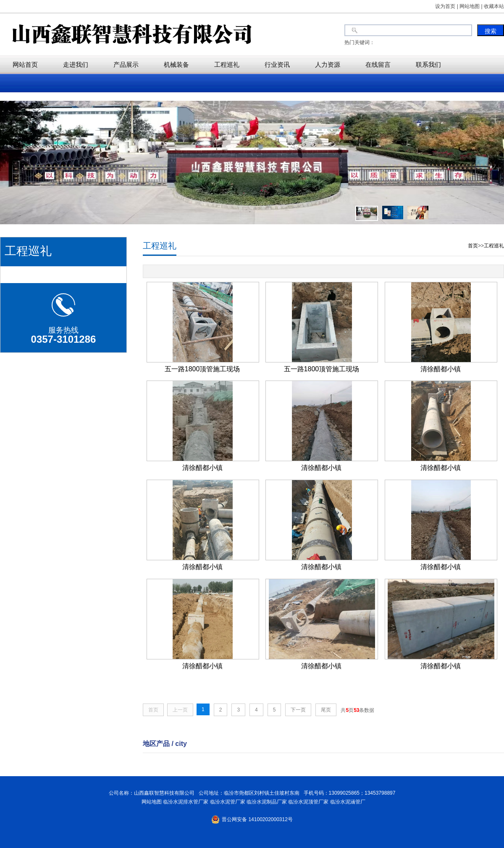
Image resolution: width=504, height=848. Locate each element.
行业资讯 (277, 64)
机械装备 (176, 64)
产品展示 (126, 64)
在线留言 (378, 64)
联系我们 (428, 64)
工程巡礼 (227, 64)
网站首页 (25, 64)
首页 (473, 246)
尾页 (326, 710)
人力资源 (328, 64)
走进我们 (76, 64)
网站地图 (150, 802)
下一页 (298, 710)
